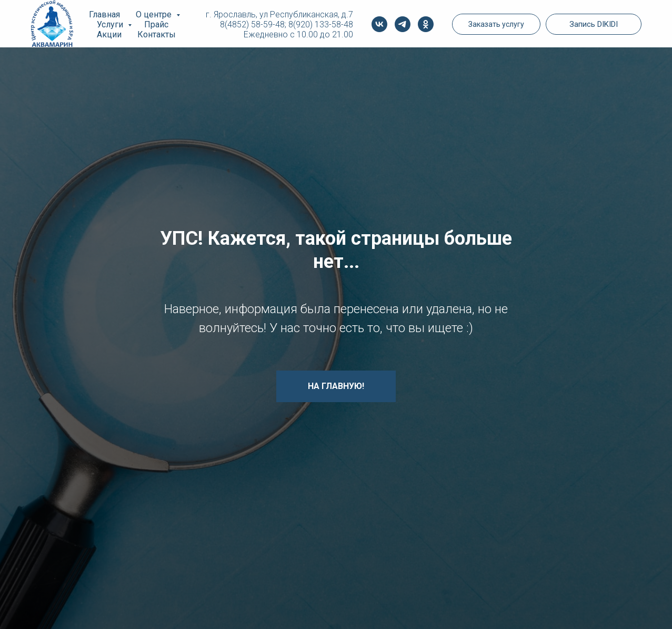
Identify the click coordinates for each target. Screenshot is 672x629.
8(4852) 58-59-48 (252, 24)
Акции (109, 34)
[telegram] (403, 24)
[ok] (426, 24)
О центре (155, 14)
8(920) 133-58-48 (321, 24)
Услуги (111, 24)
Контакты (157, 34)
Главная (104, 14)
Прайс (156, 24)
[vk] (379, 24)
